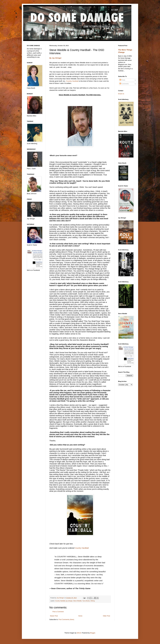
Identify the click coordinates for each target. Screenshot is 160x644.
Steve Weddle (77, 601)
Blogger (93, 633)
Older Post (106, 616)
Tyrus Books (86, 601)
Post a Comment (58, 612)
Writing (93, 601)
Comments (124, 84)
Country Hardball (72, 81)
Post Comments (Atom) (66, 620)
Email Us (121, 94)
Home (80, 616)
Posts (122, 80)
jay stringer (69, 601)
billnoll (79, 633)
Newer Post (54, 616)
